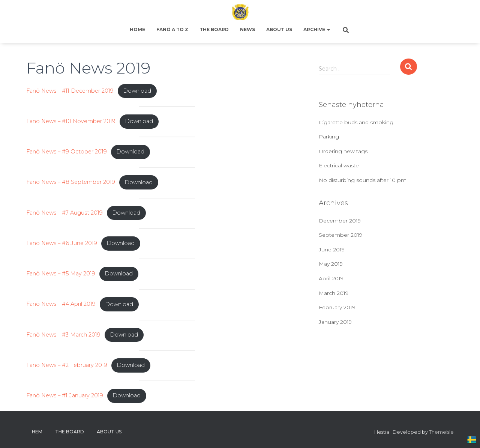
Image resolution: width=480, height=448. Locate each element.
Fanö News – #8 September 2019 (71, 182)
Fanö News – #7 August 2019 (64, 213)
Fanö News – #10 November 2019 (71, 121)
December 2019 (340, 221)
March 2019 (334, 293)
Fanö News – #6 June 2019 (62, 243)
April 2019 (331, 278)
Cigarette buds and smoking (356, 122)
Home (137, 29)
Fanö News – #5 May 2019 (61, 274)
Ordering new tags (343, 151)
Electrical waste (339, 165)
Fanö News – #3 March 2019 (63, 335)
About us (279, 29)
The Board (214, 29)
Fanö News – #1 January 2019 (65, 395)
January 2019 (335, 322)
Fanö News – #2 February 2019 (67, 365)
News (247, 29)
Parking (329, 137)
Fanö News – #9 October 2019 (67, 152)
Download (137, 91)
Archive (317, 29)
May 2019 (331, 264)
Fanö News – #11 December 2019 (70, 91)
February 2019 (337, 307)
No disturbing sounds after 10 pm (363, 180)
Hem (37, 432)
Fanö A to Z (172, 29)
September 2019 (340, 235)
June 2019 (332, 250)
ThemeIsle (441, 432)
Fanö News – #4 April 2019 (61, 304)
